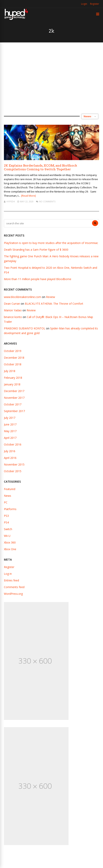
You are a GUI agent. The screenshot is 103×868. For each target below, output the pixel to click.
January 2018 (12, 384)
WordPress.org (13, 594)
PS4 (6, 522)
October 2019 (13, 351)
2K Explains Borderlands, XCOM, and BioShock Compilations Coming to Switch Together (41, 167)
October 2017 (13, 404)
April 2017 (10, 438)
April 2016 (10, 458)
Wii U (7, 536)
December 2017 (14, 391)
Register (95, 4)
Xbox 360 (10, 542)
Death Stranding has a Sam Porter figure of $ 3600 (36, 250)
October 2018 (13, 364)
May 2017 (10, 431)
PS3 (6, 516)
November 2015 (14, 464)
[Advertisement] (51, 78)
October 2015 (13, 471)
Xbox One (10, 549)
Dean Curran (12, 304)
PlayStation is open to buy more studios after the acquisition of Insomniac (51, 243)
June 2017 (10, 424)
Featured (10, 489)
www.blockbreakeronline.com (23, 297)
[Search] (95, 223)
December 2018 (14, 358)
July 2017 (10, 418)
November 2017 (14, 398)
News (8, 496)
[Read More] (28, 196)
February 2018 (13, 378)
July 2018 (10, 371)
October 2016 (13, 444)
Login (84, 4)
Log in (8, 574)
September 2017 (14, 411)
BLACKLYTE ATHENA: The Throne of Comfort (54, 304)
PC (6, 502)
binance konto (13, 317)
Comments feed (14, 587)
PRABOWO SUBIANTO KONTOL (25, 328)
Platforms (10, 509)
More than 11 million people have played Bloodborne (38, 279)
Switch (8, 529)
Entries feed (11, 580)
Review (51, 297)
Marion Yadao (13, 310)
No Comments (47, 201)
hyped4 (11, 201)
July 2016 (10, 451)
